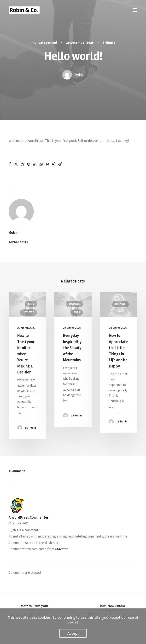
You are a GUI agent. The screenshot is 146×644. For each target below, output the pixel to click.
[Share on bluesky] (47, 164)
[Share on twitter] (16, 164)
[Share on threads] (22, 164)
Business (74, 304)
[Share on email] (60, 164)
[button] (135, 10)
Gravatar (61, 549)
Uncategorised (46, 43)
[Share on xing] (53, 164)
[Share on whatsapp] (41, 164)
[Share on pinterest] (29, 164)
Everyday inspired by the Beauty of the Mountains (72, 348)
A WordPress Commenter (29, 517)
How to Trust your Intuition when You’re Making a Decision (26, 354)
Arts (31, 304)
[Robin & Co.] (24, 10)
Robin (79, 75)
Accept (73, 633)
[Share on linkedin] (35, 164)
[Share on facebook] (10, 164)
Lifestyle (28, 312)
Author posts (18, 242)
